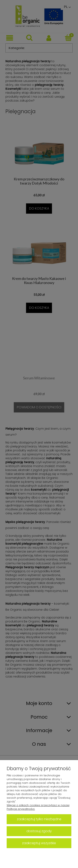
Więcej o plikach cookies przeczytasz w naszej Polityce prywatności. (38, 807)
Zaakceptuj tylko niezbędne (39, 819)
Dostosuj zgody (39, 831)
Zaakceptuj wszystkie (39, 843)
